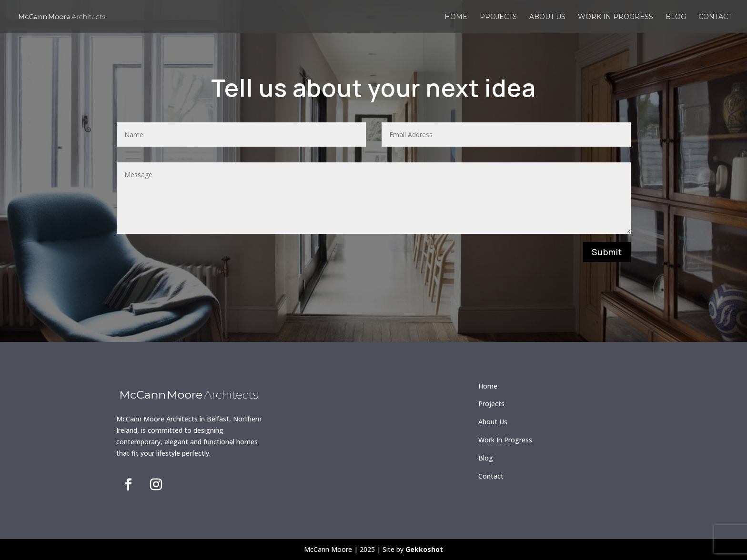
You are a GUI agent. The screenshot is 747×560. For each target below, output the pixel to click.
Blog (676, 17)
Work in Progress (616, 17)
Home (456, 17)
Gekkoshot (424, 549)
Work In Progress (505, 440)
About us (547, 17)
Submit (607, 252)
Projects (498, 17)
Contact (715, 17)
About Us (493, 422)
